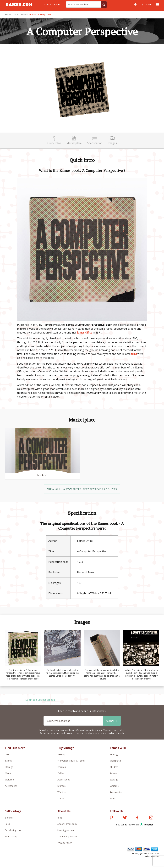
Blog (60, 818)
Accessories (11, 786)
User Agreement (66, 830)
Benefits (9, 818)
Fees (7, 824)
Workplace (115, 761)
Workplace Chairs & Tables (71, 761)
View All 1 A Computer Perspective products (82, 489)
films (134, 354)
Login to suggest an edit (40, 700)
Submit (112, 721)
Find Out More (15, 748)
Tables (8, 761)
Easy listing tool (13, 830)
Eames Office (84, 333)
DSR (7, 754)
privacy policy (118, 730)
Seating (61, 754)
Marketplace (52, 4)
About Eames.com (67, 824)
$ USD (147, 4)
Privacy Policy (65, 843)
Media (8, 773)
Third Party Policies (67, 837)
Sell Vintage (13, 811)
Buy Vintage (66, 748)
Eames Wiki (118, 748)
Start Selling (11, 837)
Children (62, 767)
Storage (9, 767)
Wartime (9, 780)
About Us (64, 811)
